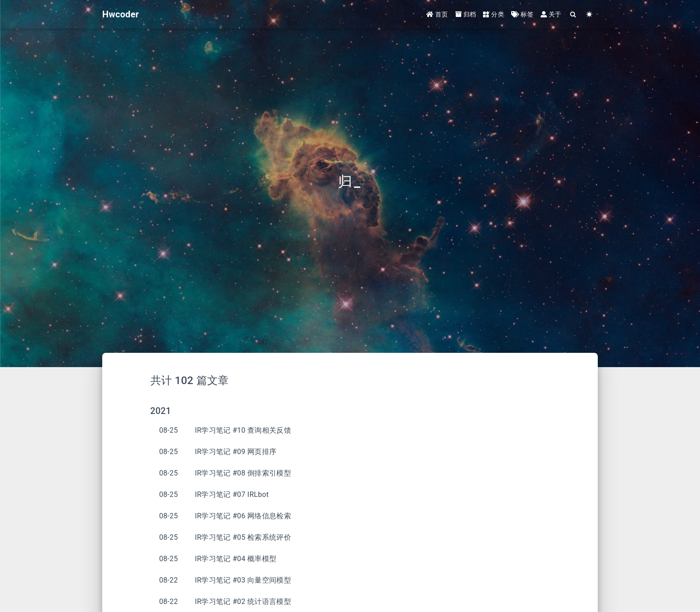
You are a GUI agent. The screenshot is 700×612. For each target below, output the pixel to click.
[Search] (573, 14)
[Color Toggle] (590, 14)
